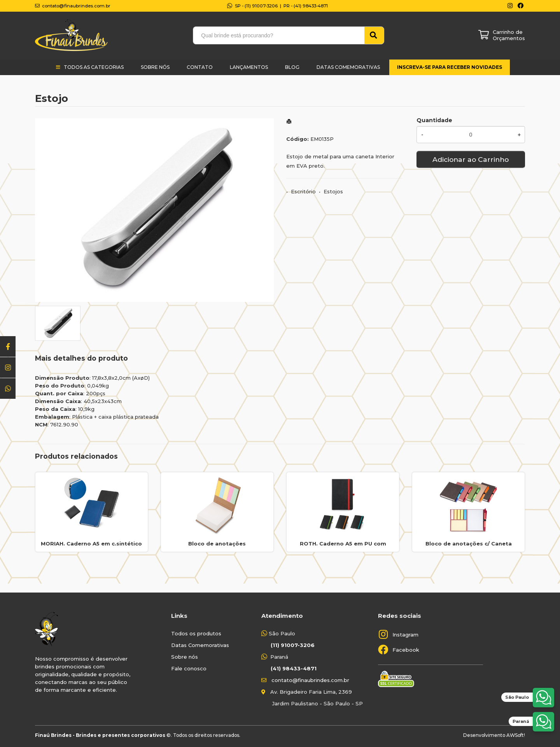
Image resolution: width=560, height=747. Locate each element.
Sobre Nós (155, 67)
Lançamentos (249, 67)
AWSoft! (516, 735)
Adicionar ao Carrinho (471, 159)
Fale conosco (189, 668)
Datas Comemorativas (348, 67)
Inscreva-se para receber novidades (450, 67)
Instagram (405, 635)
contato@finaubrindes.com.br (310, 680)
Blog (292, 67)
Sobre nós (185, 657)
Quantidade (434, 120)
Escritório (303, 191)
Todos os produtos (196, 633)
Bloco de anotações (217, 544)
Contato (200, 67)
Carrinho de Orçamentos (509, 35)
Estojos (333, 191)
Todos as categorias (94, 67)
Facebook (406, 650)
